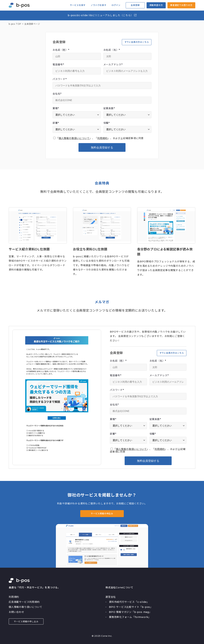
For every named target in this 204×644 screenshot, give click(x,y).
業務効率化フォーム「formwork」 (130, 617)
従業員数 (109, 108)
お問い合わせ (16, 612)
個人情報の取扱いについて (74, 138)
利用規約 (102, 138)
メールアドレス (113, 65)
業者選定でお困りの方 (181, 5)
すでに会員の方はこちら (137, 42)
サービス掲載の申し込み (26, 621)
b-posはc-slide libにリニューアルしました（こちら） (102, 15)
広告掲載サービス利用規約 (24, 602)
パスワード (60, 79)
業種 (56, 108)
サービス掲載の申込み (102, 514)
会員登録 (135, 5)
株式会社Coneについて (119, 587)
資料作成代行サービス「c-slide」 (129, 602)
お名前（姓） (61, 50)
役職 (107, 123)
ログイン (116, 5)
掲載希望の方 (156, 5)
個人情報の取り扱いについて (25, 607)
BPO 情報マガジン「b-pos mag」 (130, 612)
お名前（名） (112, 50)
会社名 (57, 94)
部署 (56, 123)
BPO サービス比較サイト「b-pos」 (131, 607)
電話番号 (58, 65)
